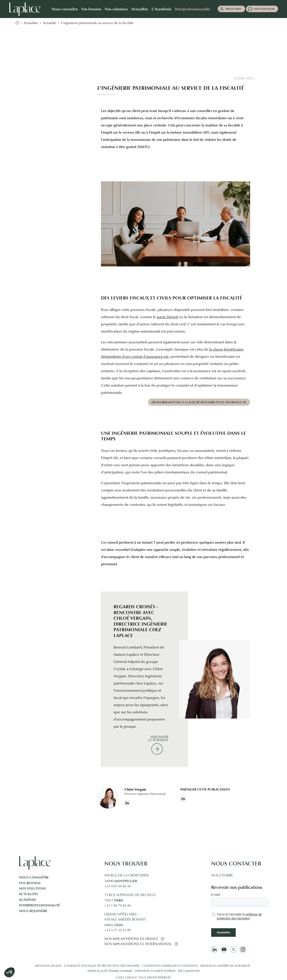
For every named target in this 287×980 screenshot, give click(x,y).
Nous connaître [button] (65, 9)
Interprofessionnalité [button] (193, 9)
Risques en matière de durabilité (225, 966)
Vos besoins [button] (91, 9)
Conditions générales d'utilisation (170, 966)
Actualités (29, 894)
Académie (28, 900)
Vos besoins (30, 883)
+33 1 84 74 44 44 (118, 906)
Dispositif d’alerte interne (155, 971)
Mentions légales (48, 966)
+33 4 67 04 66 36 (118, 887)
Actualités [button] (140, 9)
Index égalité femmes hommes (110, 971)
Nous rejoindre (33, 911)
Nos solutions (32, 888)
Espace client (234, 9)
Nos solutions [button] (116, 9)
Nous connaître (34, 877)
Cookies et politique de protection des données (102, 966)
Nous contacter (264, 9)
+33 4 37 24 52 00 (118, 930)
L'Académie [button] (161, 9)
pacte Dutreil (167, 317)
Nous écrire (222, 876)
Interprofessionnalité (39, 905)
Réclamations (189, 971)
